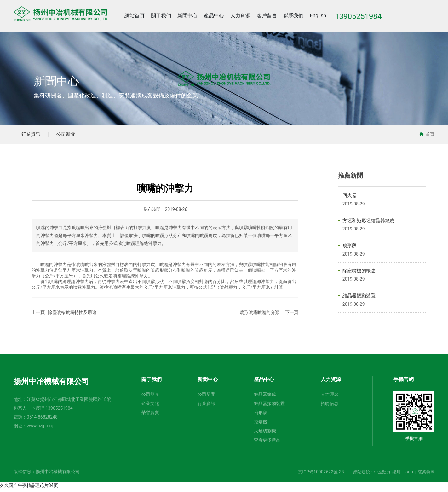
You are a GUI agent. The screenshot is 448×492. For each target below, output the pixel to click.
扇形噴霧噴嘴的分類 (260, 315)
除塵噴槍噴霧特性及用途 (72, 315)
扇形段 (350, 248)
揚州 (396, 475)
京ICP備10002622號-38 (321, 475)
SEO (409, 475)
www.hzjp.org (40, 429)
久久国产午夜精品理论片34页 (29, 488)
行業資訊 (33, 136)
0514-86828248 (42, 420)
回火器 (350, 198)
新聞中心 (56, 82)
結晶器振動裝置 (359, 298)
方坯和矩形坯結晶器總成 (368, 223)
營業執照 (426, 475)
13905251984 (59, 411)
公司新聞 (72, 136)
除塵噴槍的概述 (359, 273)
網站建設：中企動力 (372, 475)
